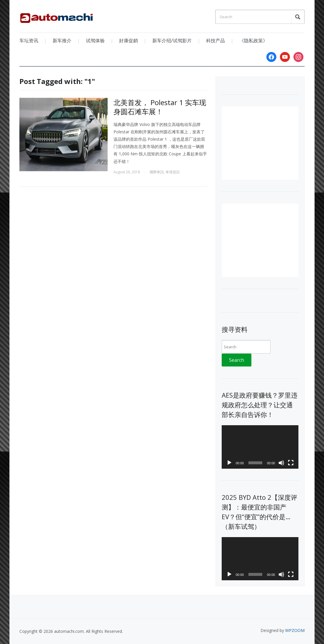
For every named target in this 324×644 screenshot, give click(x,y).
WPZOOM (295, 630)
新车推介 (62, 41)
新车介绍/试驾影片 (172, 41)
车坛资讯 (29, 41)
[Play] (229, 463)
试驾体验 (95, 41)
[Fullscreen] (291, 463)
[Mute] (281, 463)
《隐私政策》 (253, 41)
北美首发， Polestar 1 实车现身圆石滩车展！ (160, 107)
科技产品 (216, 41)
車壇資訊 (173, 172)
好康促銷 (128, 41)
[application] (260, 447)
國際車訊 (157, 172)
